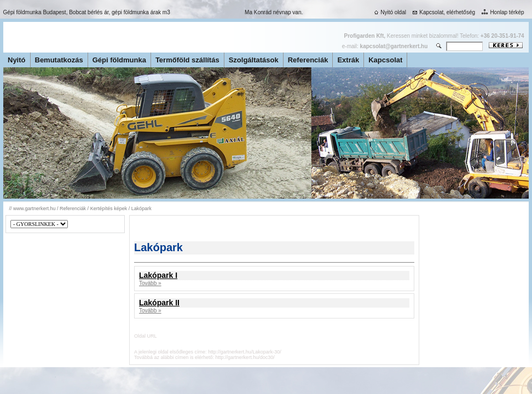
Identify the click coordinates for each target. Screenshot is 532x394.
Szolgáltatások (254, 60)
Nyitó (17, 60)
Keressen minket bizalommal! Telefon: (434, 36)
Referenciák (308, 60)
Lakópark (141, 208)
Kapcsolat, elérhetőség (443, 12)
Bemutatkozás (59, 60)
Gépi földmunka (119, 60)
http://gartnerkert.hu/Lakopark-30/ (245, 352)
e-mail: (385, 46)
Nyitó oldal (389, 12)
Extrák (348, 60)
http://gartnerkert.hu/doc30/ (245, 357)
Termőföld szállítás (187, 60)
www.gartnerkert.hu (34, 208)
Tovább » (150, 283)
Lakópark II (159, 303)
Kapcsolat (385, 60)
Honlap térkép (502, 12)
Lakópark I (158, 275)
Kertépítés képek (109, 208)
